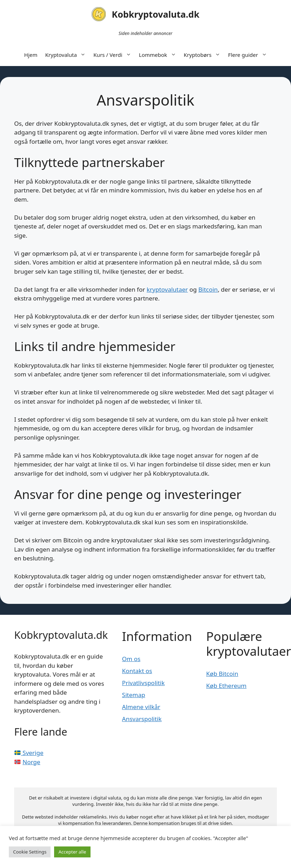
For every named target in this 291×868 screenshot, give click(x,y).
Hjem (31, 55)
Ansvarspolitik (142, 719)
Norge (31, 762)
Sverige (29, 753)
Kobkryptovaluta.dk (156, 14)
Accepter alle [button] (72, 852)
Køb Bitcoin (222, 674)
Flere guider (249, 55)
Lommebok (159, 55)
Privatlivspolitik (143, 683)
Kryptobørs (204, 55)
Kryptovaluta (68, 55)
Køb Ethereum (226, 686)
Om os (131, 659)
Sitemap (133, 695)
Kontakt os (137, 671)
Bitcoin (208, 289)
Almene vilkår (141, 707)
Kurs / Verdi (114, 55)
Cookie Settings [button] (30, 852)
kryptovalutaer (167, 289)
